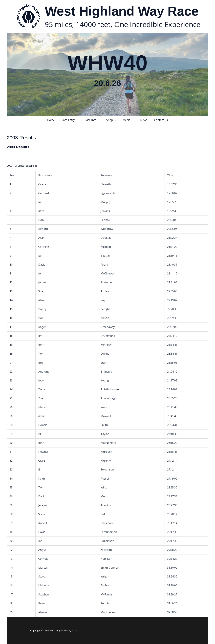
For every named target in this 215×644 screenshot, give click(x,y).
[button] (79, 120)
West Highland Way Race (122, 11)
